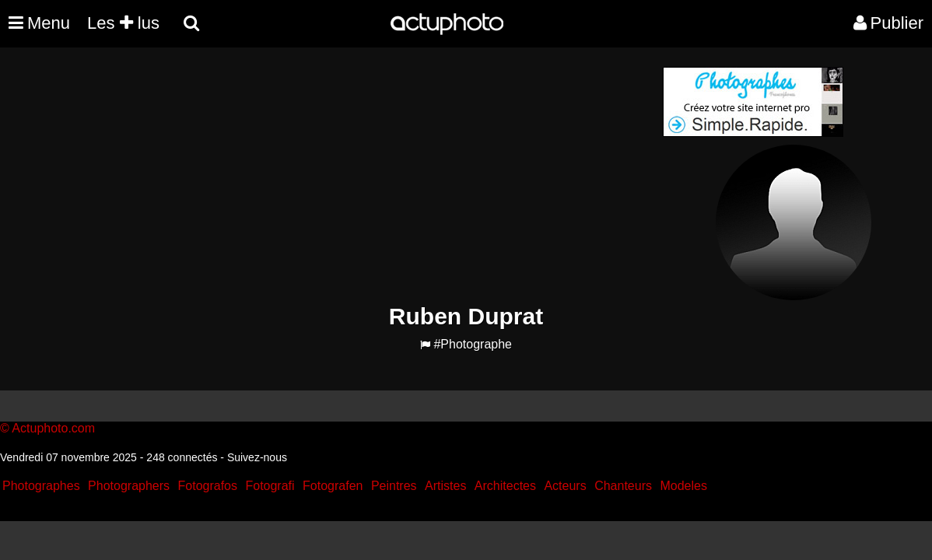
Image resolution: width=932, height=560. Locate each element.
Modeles (683, 486)
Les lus (123, 23)
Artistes (445, 486)
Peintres (394, 486)
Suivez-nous (257, 457)
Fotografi (270, 486)
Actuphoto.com (53, 428)
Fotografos (208, 486)
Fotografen (333, 486)
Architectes (505, 486)
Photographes (41, 486)
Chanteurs (623, 486)
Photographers (129, 486)
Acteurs (565, 486)
